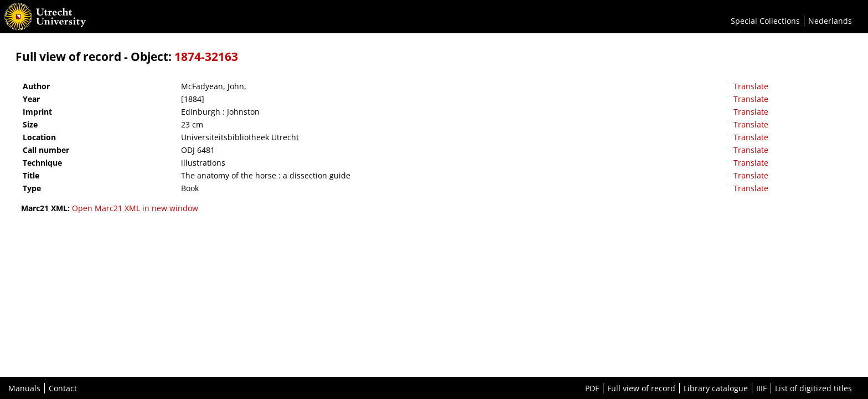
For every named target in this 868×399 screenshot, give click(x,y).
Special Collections (765, 21)
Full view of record (641, 388)
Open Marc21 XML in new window (135, 208)
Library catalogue (716, 388)
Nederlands (830, 21)
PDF (592, 388)
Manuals (24, 388)
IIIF (761, 388)
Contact (63, 388)
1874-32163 (206, 57)
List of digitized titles (813, 388)
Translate (751, 86)
